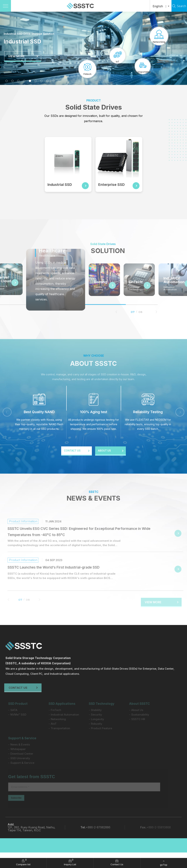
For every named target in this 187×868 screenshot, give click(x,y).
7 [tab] (42, 81)
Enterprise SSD (113, 185)
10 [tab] (59, 81)
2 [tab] (12, 81)
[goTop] (164, 863)
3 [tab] (18, 81)
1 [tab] (7, 81)
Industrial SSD (61, 185)
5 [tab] (30, 81)
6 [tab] (36, 81)
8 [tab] (47, 81)
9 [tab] (53, 81)
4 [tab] (24, 81)
